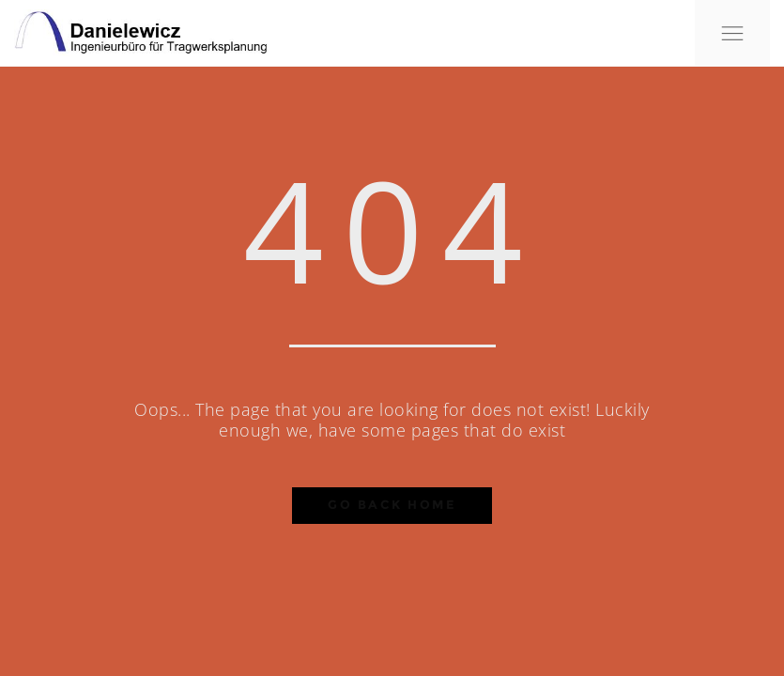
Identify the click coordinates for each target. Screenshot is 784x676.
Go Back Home (392, 505)
